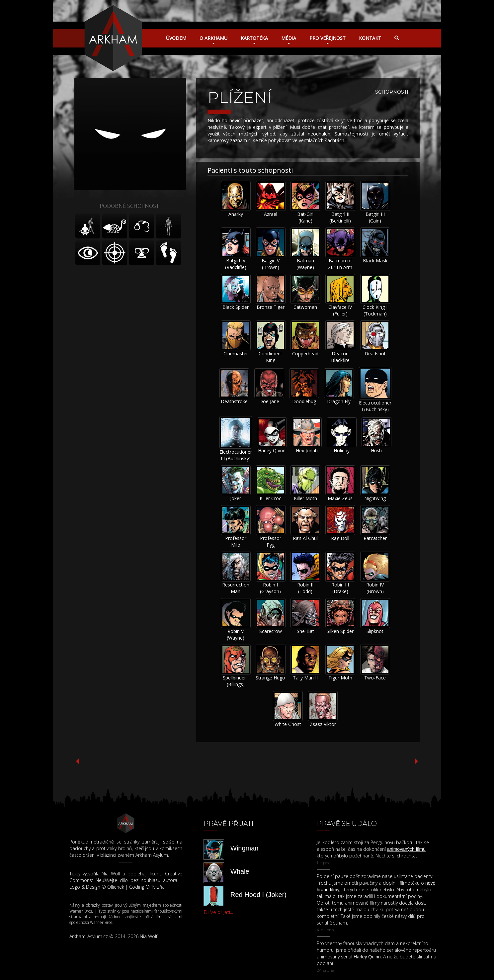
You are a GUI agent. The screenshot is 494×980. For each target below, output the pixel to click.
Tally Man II (305, 678)
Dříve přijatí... (218, 912)
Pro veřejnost (328, 40)
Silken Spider (340, 631)
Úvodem (176, 38)
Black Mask (375, 261)
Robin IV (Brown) (375, 588)
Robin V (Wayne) (236, 634)
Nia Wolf (111, 874)
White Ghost (288, 724)
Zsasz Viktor (323, 724)
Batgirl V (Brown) (271, 264)
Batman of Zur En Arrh (340, 264)
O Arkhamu (213, 40)
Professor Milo (236, 541)
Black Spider (236, 307)
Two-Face (375, 678)
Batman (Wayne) (305, 264)
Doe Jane (269, 401)
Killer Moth (305, 498)
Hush (376, 450)
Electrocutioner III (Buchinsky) (236, 455)
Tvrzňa (158, 887)
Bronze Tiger (271, 307)
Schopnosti (392, 92)
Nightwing (375, 498)
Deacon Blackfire (340, 357)
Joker (236, 498)
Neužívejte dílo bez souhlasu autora (136, 880)
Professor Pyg (271, 541)
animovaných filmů (406, 849)
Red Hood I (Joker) (258, 895)
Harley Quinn (272, 450)
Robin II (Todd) (305, 588)
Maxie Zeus (340, 498)
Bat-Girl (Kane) (305, 217)
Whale (240, 871)
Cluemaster (236, 354)
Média (289, 40)
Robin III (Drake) (340, 588)
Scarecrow (271, 631)
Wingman (244, 848)
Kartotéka (254, 40)
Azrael (271, 214)
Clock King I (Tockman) (375, 310)
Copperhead (305, 354)
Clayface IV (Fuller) (340, 310)
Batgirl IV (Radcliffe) (236, 264)
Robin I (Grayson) (270, 588)
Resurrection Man (236, 588)
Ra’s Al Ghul (305, 538)
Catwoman (305, 307)
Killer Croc (270, 498)
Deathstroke (234, 401)
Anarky (236, 214)
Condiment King (270, 357)
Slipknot (375, 631)
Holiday (342, 450)
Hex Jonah (307, 450)
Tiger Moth (340, 678)
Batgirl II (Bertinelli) (340, 217)
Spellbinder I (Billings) (236, 681)
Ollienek (116, 887)
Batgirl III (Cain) (375, 217)
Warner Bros (81, 911)
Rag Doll (340, 538)
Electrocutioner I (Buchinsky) (375, 406)
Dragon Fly (339, 401)
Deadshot (375, 354)
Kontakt (370, 38)
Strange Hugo (270, 678)
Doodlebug (304, 401)
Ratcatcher (375, 538)
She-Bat (305, 631)
